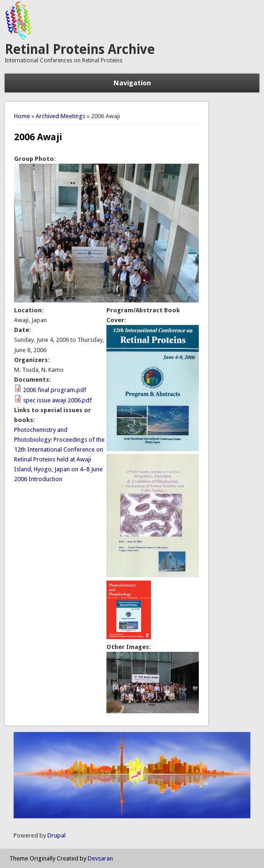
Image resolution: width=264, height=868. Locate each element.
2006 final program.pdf (55, 390)
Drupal (57, 835)
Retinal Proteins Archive (80, 49)
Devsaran (100, 858)
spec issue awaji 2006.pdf (57, 400)
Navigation (132, 83)
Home (22, 116)
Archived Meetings (60, 116)
